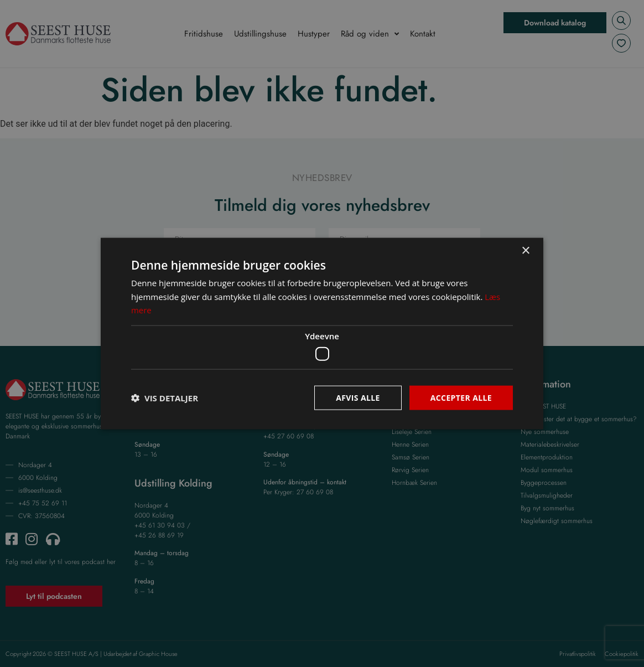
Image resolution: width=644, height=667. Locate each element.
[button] (165, 398)
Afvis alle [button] (358, 397)
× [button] (525, 250)
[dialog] (322, 333)
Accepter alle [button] (461, 397)
